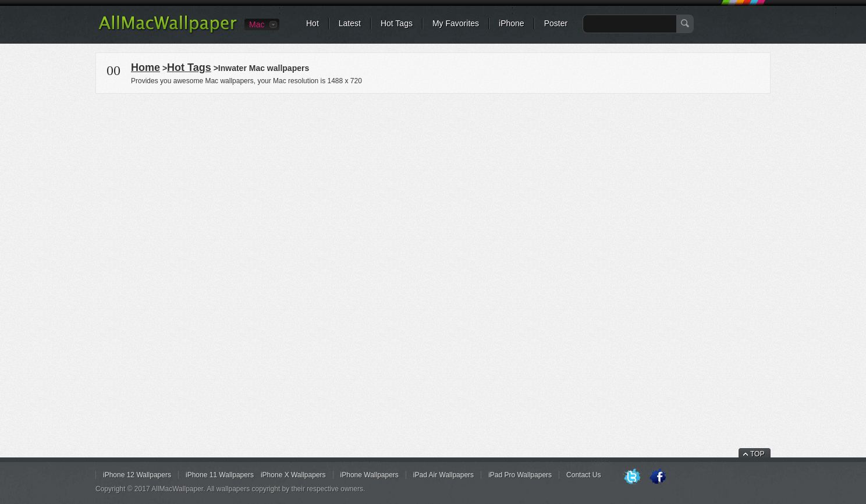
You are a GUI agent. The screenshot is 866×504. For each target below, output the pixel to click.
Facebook (658, 477)
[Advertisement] (433, 177)
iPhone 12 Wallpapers (137, 475)
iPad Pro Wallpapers (520, 475)
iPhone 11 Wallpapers (220, 475)
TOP (757, 454)
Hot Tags (397, 23)
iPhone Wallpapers (370, 475)
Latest (350, 23)
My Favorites (456, 23)
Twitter (632, 477)
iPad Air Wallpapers (443, 475)
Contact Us (583, 475)
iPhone (512, 23)
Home (145, 68)
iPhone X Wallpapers (293, 475)
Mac (257, 24)
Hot (313, 23)
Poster (556, 23)
